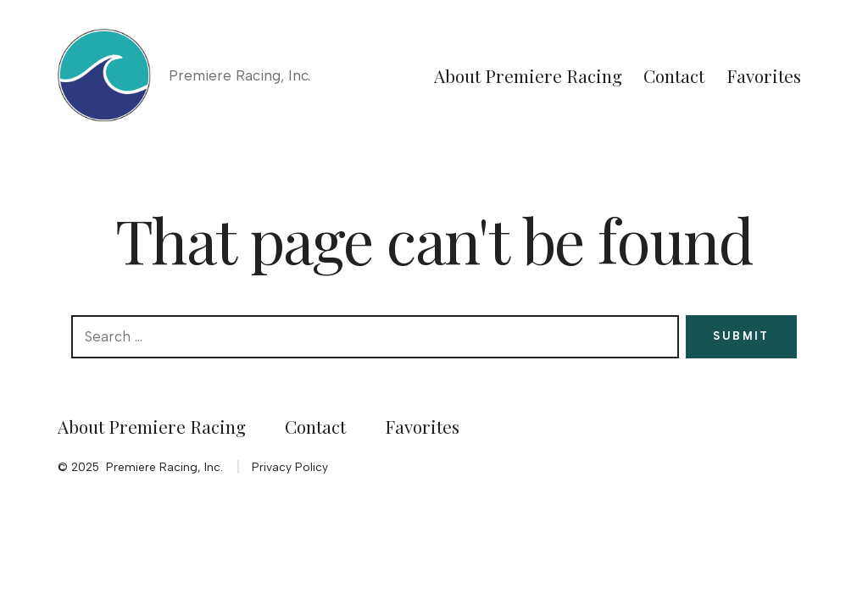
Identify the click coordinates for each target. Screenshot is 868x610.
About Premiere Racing (528, 75)
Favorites (764, 75)
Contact (674, 75)
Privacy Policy (290, 467)
